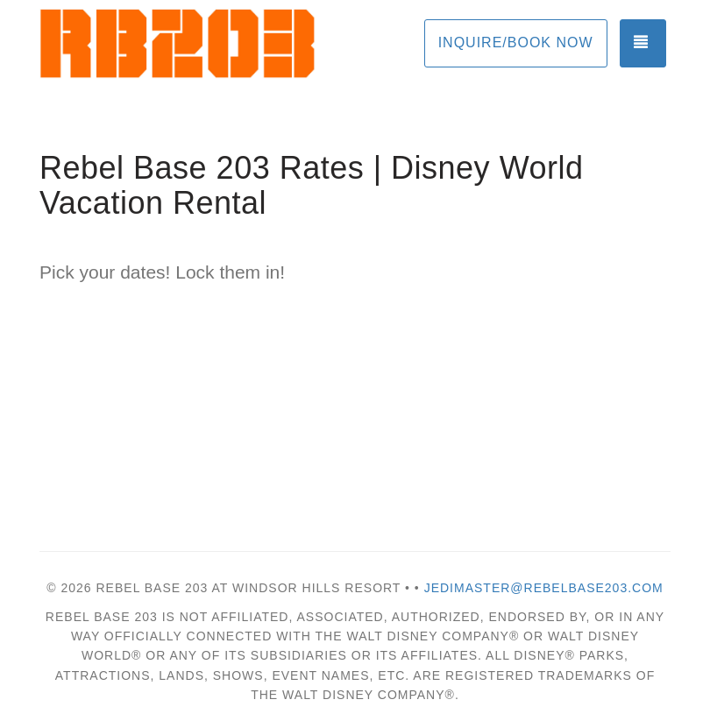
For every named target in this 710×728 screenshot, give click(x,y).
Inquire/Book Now (516, 42)
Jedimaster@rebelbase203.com (544, 588)
